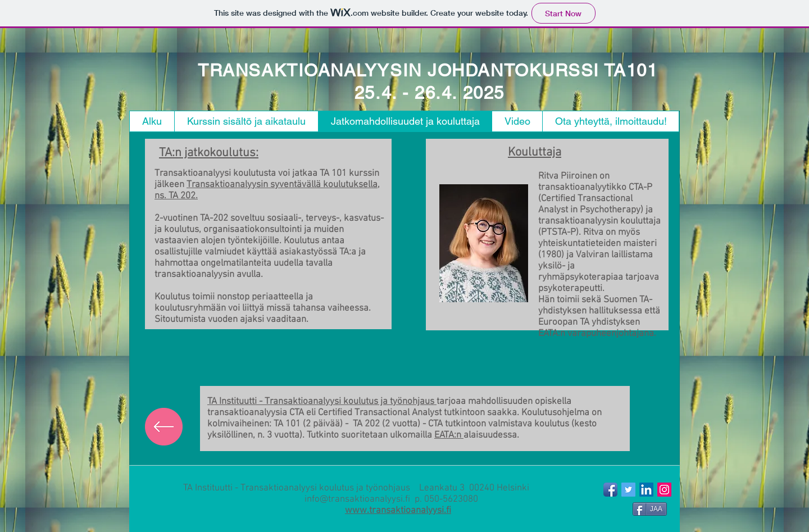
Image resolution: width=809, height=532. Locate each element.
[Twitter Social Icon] (628, 490)
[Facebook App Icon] (610, 490)
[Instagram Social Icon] (664, 490)
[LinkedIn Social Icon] (646, 490)
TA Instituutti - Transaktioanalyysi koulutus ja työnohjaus (322, 402)
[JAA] (650, 509)
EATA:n (449, 435)
